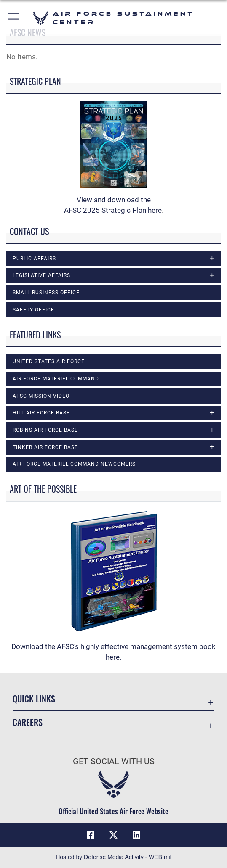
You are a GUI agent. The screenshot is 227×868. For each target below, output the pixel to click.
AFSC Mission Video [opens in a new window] (41, 396)
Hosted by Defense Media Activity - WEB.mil (113, 857)
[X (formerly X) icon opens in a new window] (114, 835)
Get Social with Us (114, 761)
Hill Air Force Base (41, 413)
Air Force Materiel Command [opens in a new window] (56, 379)
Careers (28, 722)
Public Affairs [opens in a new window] (34, 259)
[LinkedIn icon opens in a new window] (136, 835)
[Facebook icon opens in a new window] (91, 835)
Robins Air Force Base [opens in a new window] (45, 430)
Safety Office (33, 310)
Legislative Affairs (41, 275)
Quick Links (34, 699)
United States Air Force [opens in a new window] (49, 361)
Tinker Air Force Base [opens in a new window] (45, 447)
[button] (14, 18)
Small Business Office (46, 293)
